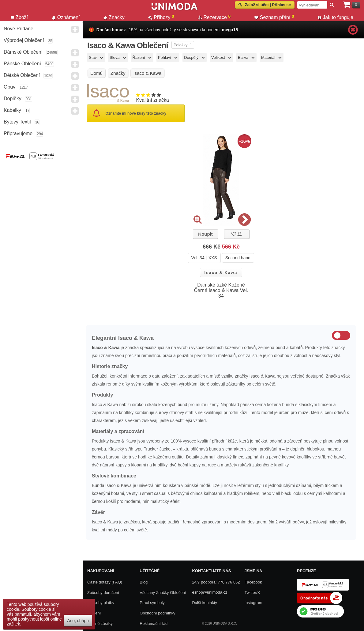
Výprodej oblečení (24, 40)
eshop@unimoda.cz (210, 592)
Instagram (253, 603)
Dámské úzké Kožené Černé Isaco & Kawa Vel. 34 (221, 290)
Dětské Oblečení (22, 75)
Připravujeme (18, 133)
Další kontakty (205, 603)
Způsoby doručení (103, 593)
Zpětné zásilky (100, 623)
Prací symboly (152, 603)
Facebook (253, 582)
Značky (114, 17)
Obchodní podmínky (157, 613)
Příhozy (161, 17)
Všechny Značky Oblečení (163, 593)
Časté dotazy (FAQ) (105, 582)
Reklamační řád (154, 623)
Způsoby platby (101, 603)
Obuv (9, 87)
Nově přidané (19, 29)
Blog (144, 582)
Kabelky (12, 110)
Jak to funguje (336, 17)
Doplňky (13, 99)
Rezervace (214, 17)
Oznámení (66, 17)
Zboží (19, 17)
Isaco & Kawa (221, 273)
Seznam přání (274, 17)
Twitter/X (252, 593)
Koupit (205, 234)
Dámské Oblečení (23, 52)
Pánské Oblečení (22, 64)
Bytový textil (17, 122)
